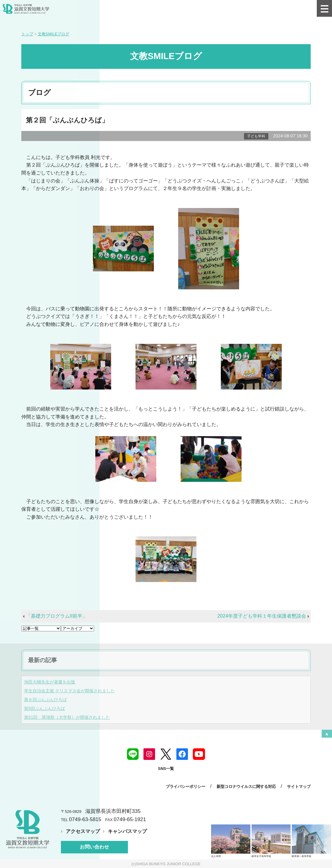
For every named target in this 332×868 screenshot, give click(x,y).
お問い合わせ (94, 847)
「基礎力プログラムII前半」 (57, 616)
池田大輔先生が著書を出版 (50, 682)
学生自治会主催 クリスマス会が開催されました (69, 691)
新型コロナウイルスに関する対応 (246, 787)
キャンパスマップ (127, 831)
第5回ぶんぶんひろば (44, 708)
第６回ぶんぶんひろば (45, 700)
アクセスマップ (83, 831)
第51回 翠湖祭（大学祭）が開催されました (67, 717)
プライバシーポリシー (185, 787)
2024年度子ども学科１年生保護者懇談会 (262, 616)
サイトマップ (299, 787)
